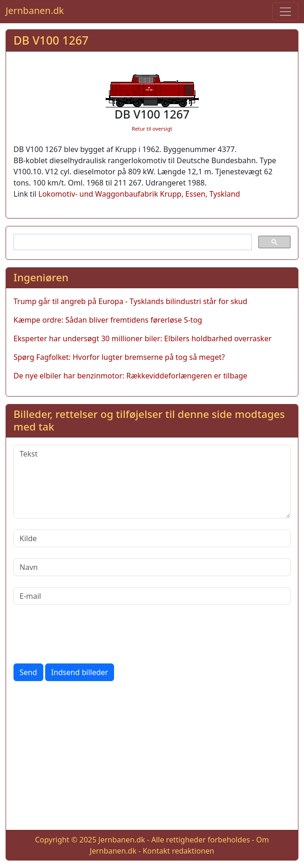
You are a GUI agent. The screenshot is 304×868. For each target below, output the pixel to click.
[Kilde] (152, 538)
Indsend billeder (80, 672)
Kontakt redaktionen (178, 851)
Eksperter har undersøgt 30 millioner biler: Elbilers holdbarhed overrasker (142, 338)
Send (28, 672)
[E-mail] (152, 596)
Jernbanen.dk (35, 10)
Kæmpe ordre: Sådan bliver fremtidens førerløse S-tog (108, 320)
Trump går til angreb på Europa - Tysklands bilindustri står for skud (130, 301)
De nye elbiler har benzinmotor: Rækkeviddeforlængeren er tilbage (130, 376)
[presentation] (84, 634)
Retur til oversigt (152, 129)
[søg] (132, 242)
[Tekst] (152, 482)
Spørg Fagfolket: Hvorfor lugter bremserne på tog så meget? (119, 357)
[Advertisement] (152, 757)
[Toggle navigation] (285, 12)
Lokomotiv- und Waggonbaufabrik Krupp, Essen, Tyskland (139, 194)
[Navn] (152, 567)
